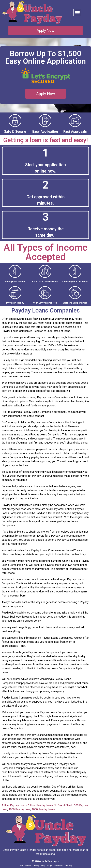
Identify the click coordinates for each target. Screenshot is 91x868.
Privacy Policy (39, 866)
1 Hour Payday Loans (14, 805)
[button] (77, 12)
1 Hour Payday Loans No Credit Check (50, 805)
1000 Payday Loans (43, 809)
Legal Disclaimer (55, 866)
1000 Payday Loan (20, 809)
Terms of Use (25, 866)
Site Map (68, 866)
